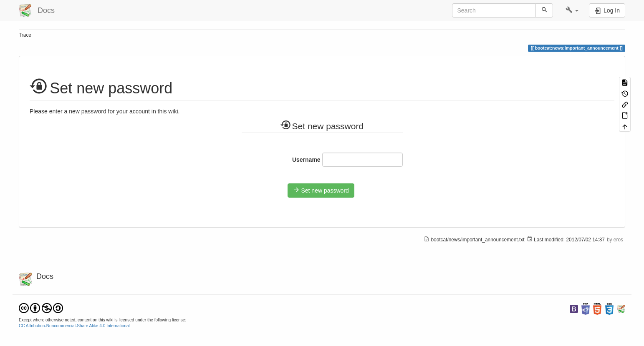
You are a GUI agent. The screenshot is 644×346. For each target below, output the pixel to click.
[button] (572, 10)
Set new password (321, 190)
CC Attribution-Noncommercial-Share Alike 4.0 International (74, 326)
